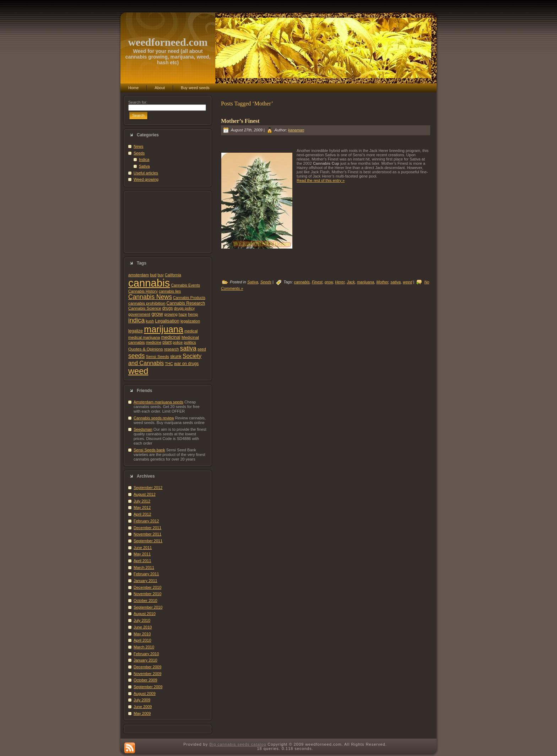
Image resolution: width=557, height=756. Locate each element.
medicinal (171, 337)
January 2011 (145, 581)
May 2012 (142, 507)
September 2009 (148, 687)
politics (190, 342)
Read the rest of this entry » (321, 180)
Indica (144, 159)
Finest (317, 282)
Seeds (139, 153)
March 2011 (144, 567)
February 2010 (146, 654)
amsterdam (139, 275)
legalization (190, 321)
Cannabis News (150, 297)
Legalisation (167, 321)
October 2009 (145, 680)
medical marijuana (144, 337)
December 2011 (147, 528)
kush (150, 321)
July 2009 (142, 700)
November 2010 (147, 594)
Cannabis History (143, 291)
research (172, 349)
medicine (154, 342)
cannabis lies (170, 291)
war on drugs (186, 364)
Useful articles (146, 173)
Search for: (138, 102)
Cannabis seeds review (154, 418)
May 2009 (142, 713)
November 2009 (147, 674)
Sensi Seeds (158, 356)
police (178, 342)
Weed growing (146, 179)
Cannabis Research (186, 303)
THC (169, 364)
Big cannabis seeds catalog (238, 744)
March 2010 (144, 647)
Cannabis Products (189, 298)
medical (191, 331)
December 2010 (147, 587)
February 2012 (146, 521)
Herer (340, 282)
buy (160, 275)
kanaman (296, 130)
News (139, 146)
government (139, 314)
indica (136, 320)
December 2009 (147, 667)
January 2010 (145, 660)
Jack (351, 282)
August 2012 (145, 494)
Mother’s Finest (240, 121)
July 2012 (142, 501)
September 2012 (148, 488)
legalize (136, 331)
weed (138, 371)
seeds (137, 356)
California (173, 275)
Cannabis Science (145, 308)
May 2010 (142, 634)
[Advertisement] (168, 222)
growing (171, 314)
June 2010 (143, 627)
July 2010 (142, 620)
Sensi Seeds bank (149, 450)
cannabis (149, 283)
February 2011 (146, 574)
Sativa (144, 166)
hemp (193, 314)
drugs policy (185, 308)
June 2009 (143, 707)
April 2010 (142, 640)
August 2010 (145, 614)
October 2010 (145, 600)
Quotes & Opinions (146, 349)
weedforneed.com (168, 42)
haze (183, 314)
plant (167, 342)
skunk (176, 357)
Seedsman (143, 429)
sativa (188, 348)
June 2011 (143, 548)
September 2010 (148, 607)
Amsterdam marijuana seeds (158, 402)
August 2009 (145, 694)
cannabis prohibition (147, 303)
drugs (168, 308)
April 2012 (142, 514)
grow (157, 314)
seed (202, 349)
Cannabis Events (185, 285)
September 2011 (148, 541)
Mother (382, 282)
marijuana (164, 329)
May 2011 (142, 554)
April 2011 (142, 561)
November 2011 (147, 534)
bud (153, 275)
